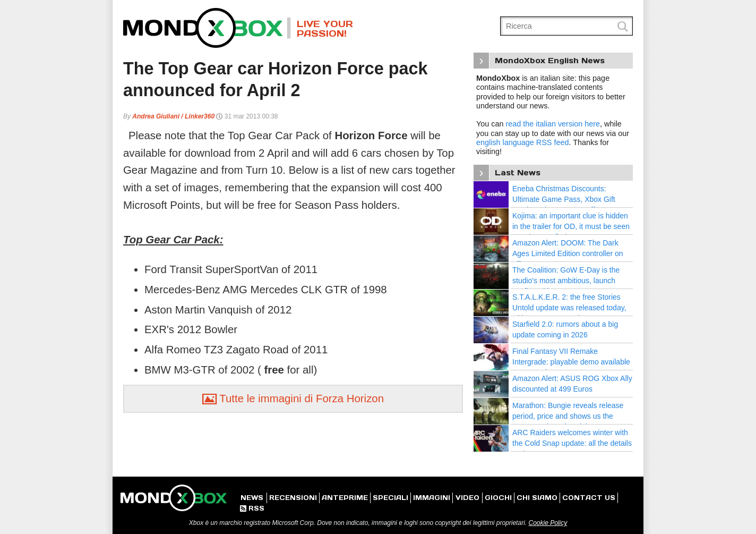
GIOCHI (498, 498)
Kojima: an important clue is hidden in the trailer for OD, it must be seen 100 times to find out (571, 226)
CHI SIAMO (537, 498)
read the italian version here (553, 124)
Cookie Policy (548, 523)
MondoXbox (207, 28)
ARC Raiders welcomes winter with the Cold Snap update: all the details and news (572, 443)
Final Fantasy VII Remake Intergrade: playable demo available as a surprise (571, 362)
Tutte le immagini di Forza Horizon (293, 399)
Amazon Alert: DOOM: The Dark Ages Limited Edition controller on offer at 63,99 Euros (568, 253)
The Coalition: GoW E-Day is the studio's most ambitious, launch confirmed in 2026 (566, 280)
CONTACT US (589, 498)
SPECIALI (390, 498)
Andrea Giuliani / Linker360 (173, 116)
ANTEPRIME (345, 498)
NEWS (252, 498)
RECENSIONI (293, 498)
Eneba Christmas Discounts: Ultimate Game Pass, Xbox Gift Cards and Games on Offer (564, 199)
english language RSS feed (522, 142)
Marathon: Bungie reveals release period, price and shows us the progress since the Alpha (568, 416)
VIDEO (467, 498)
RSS (252, 508)
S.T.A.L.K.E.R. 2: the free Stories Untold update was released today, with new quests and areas (569, 307)
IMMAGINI (432, 498)
